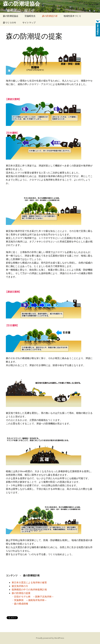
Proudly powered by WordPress (50, 638)
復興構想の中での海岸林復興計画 (29, 590)
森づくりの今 (10, 23)
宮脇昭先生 (30, 16)
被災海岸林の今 (20, 586)
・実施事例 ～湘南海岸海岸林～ (29, 600)
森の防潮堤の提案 (21, 593)
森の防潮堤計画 (50, 16)
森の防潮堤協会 (11, 16)
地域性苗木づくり (72, 16)
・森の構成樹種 (20, 604)
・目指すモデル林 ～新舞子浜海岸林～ (33, 597)
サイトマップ (29, 23)
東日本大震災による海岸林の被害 (29, 582)
